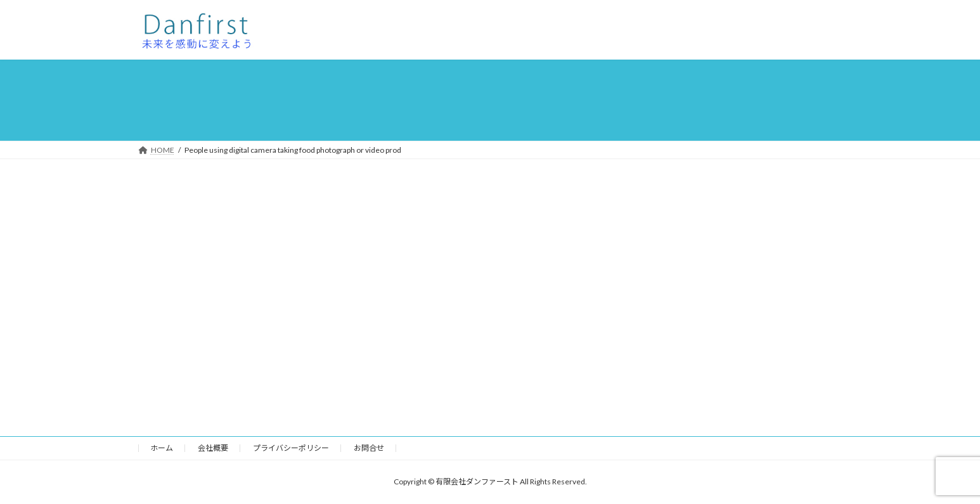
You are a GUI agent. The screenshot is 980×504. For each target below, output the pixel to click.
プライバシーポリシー (291, 448)
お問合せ (369, 448)
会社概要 (213, 448)
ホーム (162, 448)
